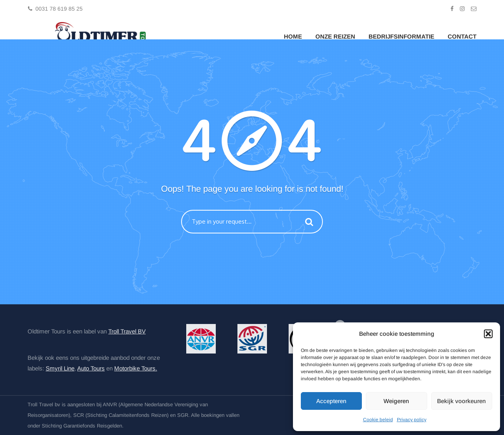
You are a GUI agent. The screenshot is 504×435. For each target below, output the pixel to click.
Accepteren (331, 401)
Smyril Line (60, 368)
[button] (488, 334)
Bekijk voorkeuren (461, 401)
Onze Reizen (335, 36)
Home (293, 36)
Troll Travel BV (127, 331)
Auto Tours (91, 368)
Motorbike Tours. (136, 368)
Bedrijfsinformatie (401, 36)
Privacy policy (412, 420)
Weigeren (396, 401)
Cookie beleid (378, 420)
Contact (462, 36)
